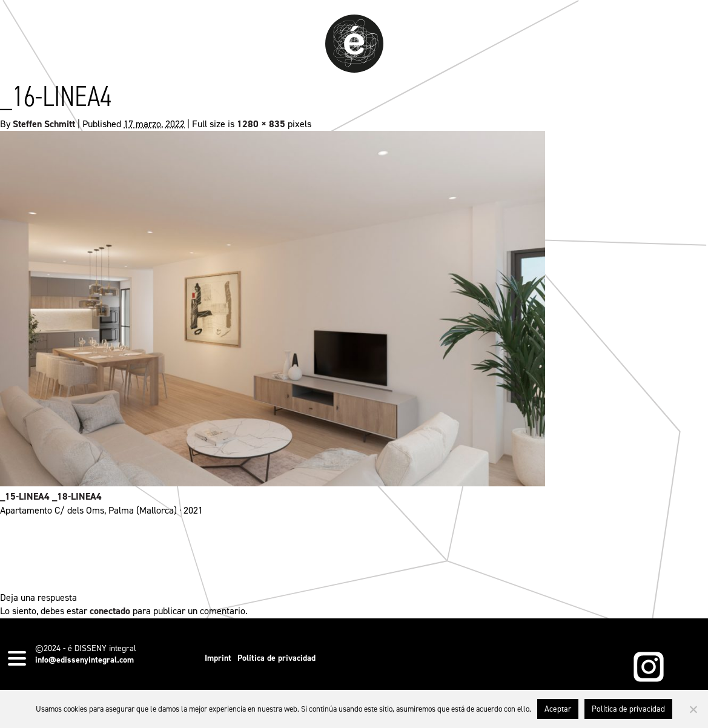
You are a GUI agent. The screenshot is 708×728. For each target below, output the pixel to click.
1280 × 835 (261, 124)
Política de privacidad (276, 658)
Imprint (218, 658)
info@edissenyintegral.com (84, 660)
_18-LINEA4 (77, 496)
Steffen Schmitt (44, 124)
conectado (110, 611)
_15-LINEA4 (25, 496)
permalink (379, 554)
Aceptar (558, 709)
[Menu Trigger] (17, 658)
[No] (693, 709)
